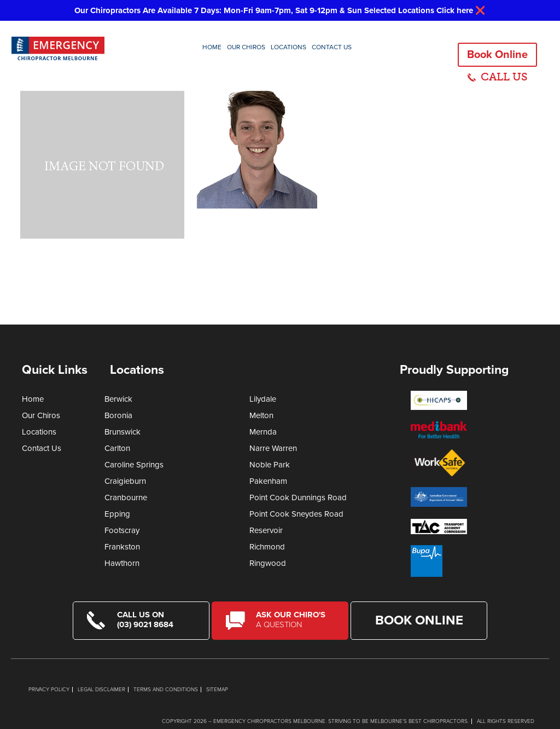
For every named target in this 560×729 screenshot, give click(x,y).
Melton (261, 415)
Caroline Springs (134, 465)
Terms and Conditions (166, 690)
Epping (117, 514)
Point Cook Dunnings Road (298, 497)
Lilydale (263, 399)
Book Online (497, 55)
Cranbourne (126, 497)
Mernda (263, 432)
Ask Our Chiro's (295, 620)
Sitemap (217, 690)
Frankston (122, 547)
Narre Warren (273, 448)
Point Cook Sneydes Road (296, 514)
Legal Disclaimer (101, 690)
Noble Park (270, 465)
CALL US (504, 77)
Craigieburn (125, 481)
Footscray (122, 530)
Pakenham (268, 481)
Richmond (267, 547)
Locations (288, 47)
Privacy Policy (49, 690)
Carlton (117, 448)
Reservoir (266, 530)
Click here (455, 10)
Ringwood (268, 563)
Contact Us (332, 47)
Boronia (118, 415)
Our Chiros (246, 47)
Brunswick (122, 432)
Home (212, 47)
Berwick (118, 399)
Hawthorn (122, 563)
